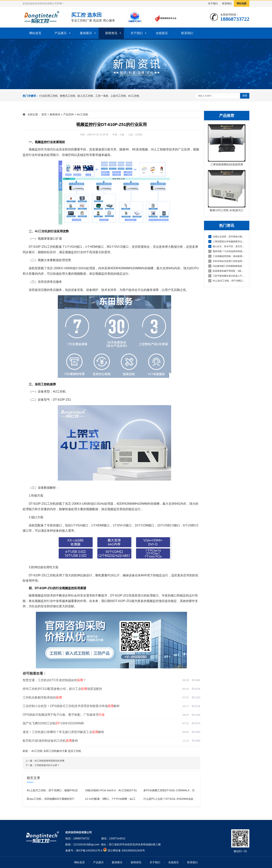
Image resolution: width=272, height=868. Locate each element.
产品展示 (61, 33)
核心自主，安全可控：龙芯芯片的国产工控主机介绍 (227, 246)
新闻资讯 (111, 33)
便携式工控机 (68, 96)
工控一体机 (102, 96)
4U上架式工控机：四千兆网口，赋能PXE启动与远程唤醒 (227, 281)
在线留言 (162, 33)
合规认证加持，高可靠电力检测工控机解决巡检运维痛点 (227, 237)
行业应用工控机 (49, 96)
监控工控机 (75, 751)
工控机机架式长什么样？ (47, 765)
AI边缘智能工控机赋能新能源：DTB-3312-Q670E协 (227, 266)
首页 (44, 114)
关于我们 (213, 3)
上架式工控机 (118, 96)
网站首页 (35, 33)
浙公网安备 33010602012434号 (126, 850)
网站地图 (242, 3)
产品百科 (69, 114)
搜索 (245, 95)
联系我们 (227, 3)
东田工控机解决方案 (55, 751)
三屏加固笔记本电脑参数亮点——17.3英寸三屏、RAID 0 (227, 242)
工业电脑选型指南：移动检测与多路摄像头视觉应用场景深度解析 (227, 256)
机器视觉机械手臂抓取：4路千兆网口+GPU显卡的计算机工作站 (227, 271)
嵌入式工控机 (85, 96)
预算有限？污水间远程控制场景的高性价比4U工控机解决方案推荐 (227, 251)
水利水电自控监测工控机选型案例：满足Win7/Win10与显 (227, 261)
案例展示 (86, 33)
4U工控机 (134, 96)
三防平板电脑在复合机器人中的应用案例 (227, 276)
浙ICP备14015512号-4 (89, 850)
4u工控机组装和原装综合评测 (49, 761)
